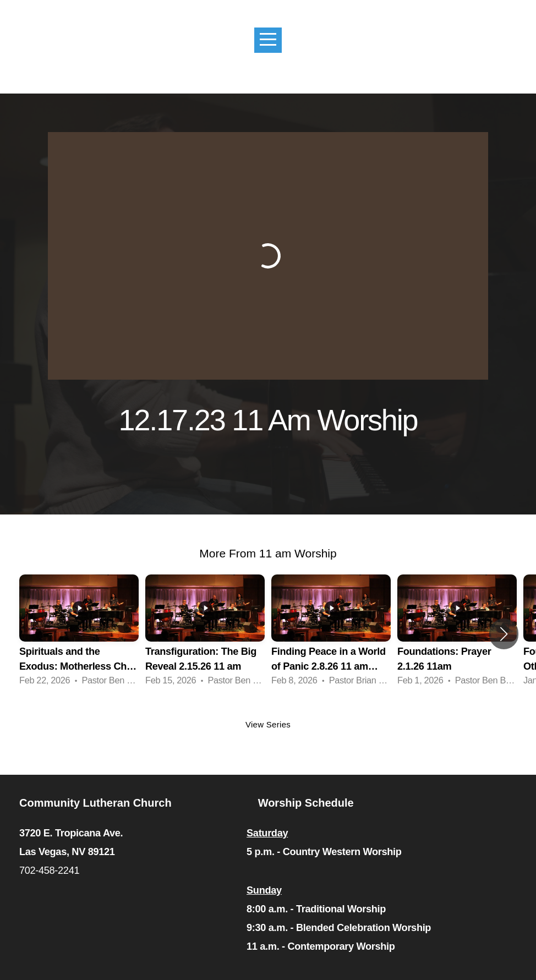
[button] (504, 634)
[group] (79, 634)
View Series (268, 724)
